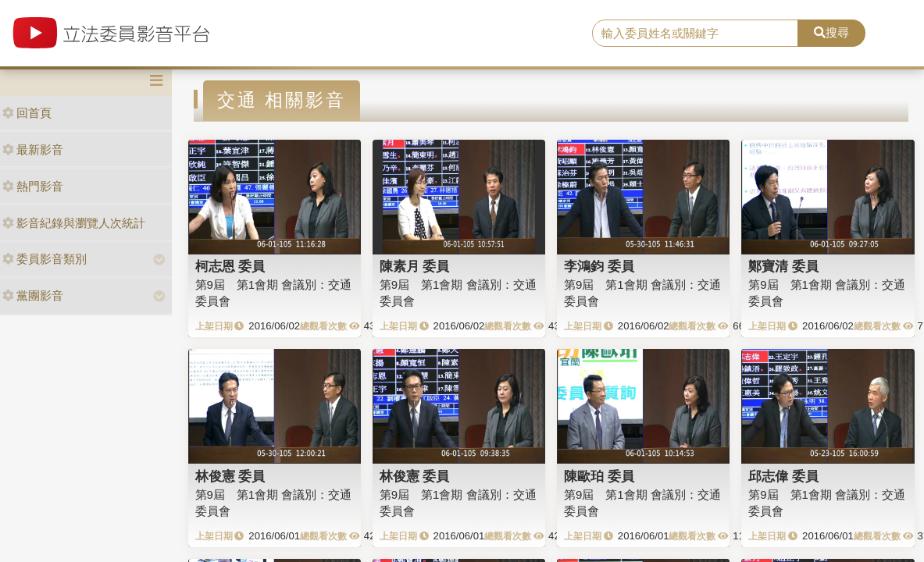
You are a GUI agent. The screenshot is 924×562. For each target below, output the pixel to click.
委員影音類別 (45, 259)
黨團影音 (33, 295)
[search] (695, 34)
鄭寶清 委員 (783, 266)
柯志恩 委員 (230, 266)
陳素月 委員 (415, 266)
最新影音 (33, 149)
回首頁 (27, 113)
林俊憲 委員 (230, 476)
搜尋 (831, 32)
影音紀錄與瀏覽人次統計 (74, 223)
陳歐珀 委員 (599, 476)
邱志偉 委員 (783, 476)
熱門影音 (33, 186)
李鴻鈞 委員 (599, 266)
